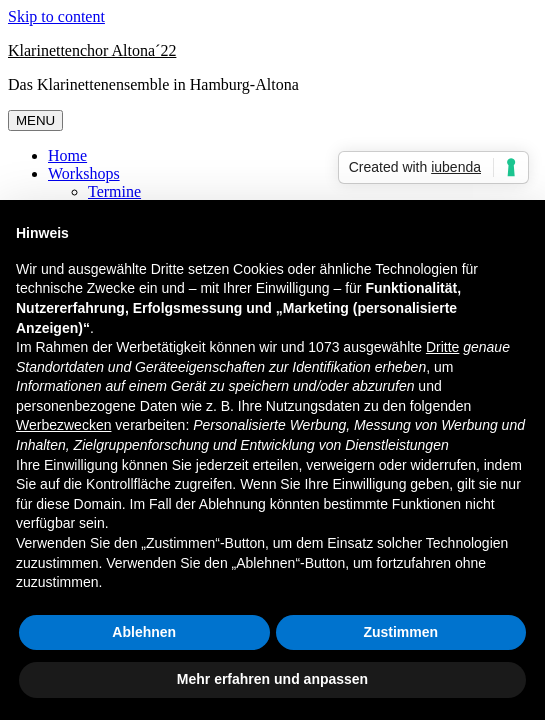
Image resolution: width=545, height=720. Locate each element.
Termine (114, 191)
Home (67, 155)
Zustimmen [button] (400, 632)
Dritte (442, 347)
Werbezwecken (63, 425)
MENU (35, 120)
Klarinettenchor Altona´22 (92, 50)
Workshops (84, 173)
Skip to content (56, 16)
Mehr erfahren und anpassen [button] (272, 679)
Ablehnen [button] (144, 632)
